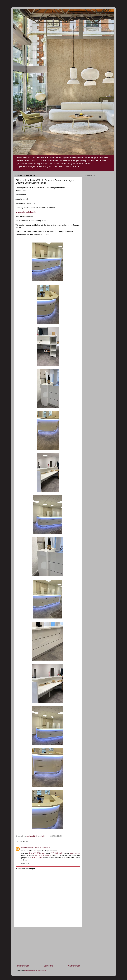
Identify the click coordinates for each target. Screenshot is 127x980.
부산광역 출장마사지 (43, 855)
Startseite (48, 966)
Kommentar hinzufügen (26, 869)
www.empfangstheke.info (26, 212)
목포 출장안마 (37, 858)
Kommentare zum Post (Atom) (35, 971)
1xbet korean (75, 853)
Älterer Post (74, 966)
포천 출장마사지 (57, 853)
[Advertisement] (48, 946)
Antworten (25, 863)
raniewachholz (27, 848)
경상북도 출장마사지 (37, 853)
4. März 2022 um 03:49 (42, 848)
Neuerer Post (22, 966)
